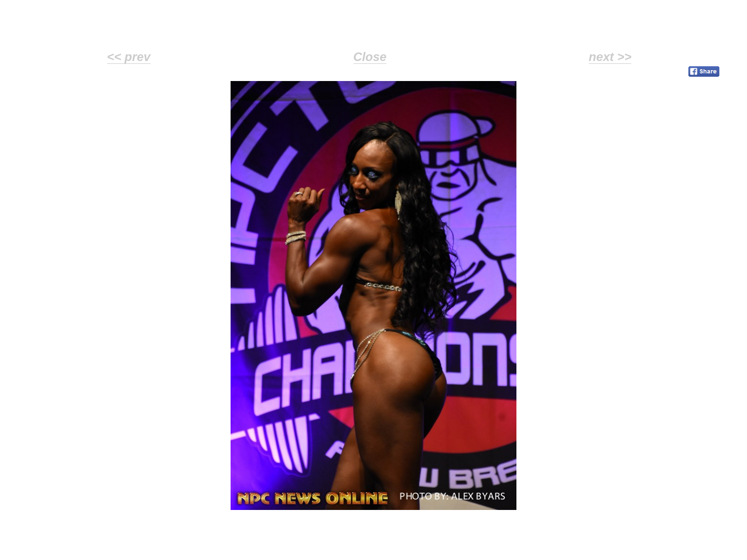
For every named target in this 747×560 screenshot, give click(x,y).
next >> (610, 57)
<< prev (129, 57)
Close (370, 57)
